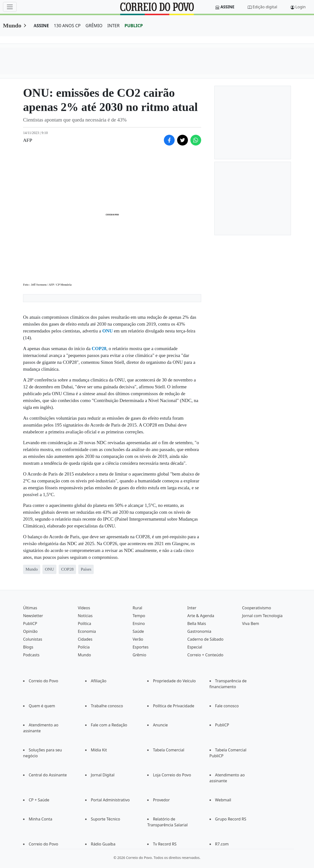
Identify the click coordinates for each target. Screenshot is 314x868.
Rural (137, 608)
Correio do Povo (43, 681)
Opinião (30, 631)
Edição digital (265, 7)
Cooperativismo (257, 608)
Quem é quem (42, 706)
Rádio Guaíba (103, 844)
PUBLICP (134, 25)
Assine (228, 7)
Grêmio (139, 655)
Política (84, 623)
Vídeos (84, 608)
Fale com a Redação (109, 725)
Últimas (30, 608)
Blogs (28, 647)
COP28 (99, 348)
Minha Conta (40, 819)
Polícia (84, 647)
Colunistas (33, 639)
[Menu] (10, 7)
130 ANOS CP (67, 25)
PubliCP (30, 623)
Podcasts (31, 655)
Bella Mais (197, 623)
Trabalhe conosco (107, 706)
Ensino (139, 623)
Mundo (12, 25)
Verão (138, 639)
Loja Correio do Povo (172, 775)
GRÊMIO (94, 25)
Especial (195, 647)
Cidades (85, 639)
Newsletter (33, 616)
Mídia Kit (99, 750)
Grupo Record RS (231, 819)
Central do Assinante (48, 775)
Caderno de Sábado (205, 639)
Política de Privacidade (173, 706)
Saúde (138, 631)
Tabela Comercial (169, 750)
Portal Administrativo (110, 800)
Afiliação (98, 681)
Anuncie (160, 725)
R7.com (222, 844)
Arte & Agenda (201, 616)
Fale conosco (227, 706)
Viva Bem (251, 623)
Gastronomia (199, 631)
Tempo (139, 616)
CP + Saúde (39, 800)
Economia (87, 631)
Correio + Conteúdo (205, 655)
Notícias (85, 616)
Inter (192, 608)
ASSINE (41, 25)
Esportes (140, 647)
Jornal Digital (103, 775)
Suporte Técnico (105, 819)
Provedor (161, 800)
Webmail (223, 800)
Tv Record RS (165, 844)
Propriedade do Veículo (174, 681)
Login (301, 7)
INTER (114, 25)
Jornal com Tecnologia (262, 616)
